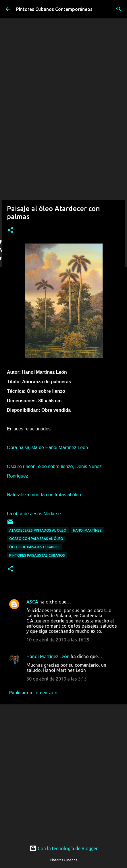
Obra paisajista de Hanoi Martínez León (47, 448)
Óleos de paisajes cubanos (34, 547)
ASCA (32, 602)
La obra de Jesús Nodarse (34, 514)
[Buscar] (119, 9)
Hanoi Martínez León (48, 656)
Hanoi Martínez (87, 530)
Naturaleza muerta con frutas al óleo (44, 495)
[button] (10, 230)
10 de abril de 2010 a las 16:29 (58, 640)
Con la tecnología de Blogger (64, 848)
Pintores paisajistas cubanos (37, 555)
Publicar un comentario (33, 693)
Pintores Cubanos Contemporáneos (54, 9)
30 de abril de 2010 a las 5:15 (57, 679)
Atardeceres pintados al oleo (38, 530)
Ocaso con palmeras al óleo (36, 539)
